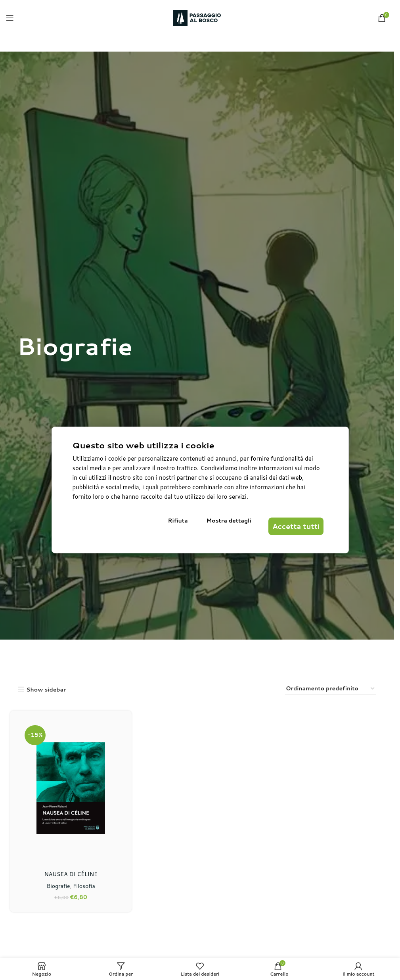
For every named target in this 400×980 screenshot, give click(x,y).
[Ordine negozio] (331, 689)
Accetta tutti (289, 528)
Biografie (57, 884)
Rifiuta (187, 528)
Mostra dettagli (227, 528)
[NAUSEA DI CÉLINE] (70, 787)
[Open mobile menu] (10, 18)
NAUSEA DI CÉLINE (70, 872)
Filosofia (83, 884)
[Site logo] (197, 17)
